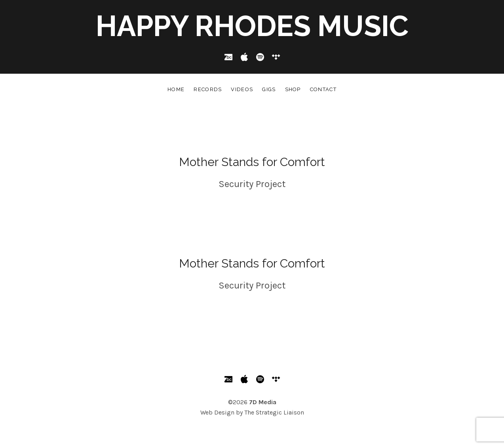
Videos (242, 89)
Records (208, 89)
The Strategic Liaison (274, 412)
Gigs (269, 89)
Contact (323, 89)
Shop (293, 89)
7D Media (263, 402)
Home (176, 89)
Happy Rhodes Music (252, 26)
